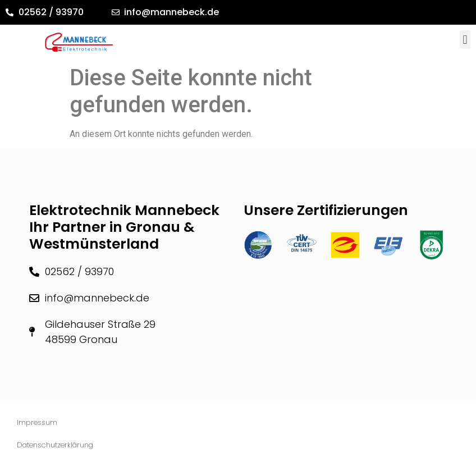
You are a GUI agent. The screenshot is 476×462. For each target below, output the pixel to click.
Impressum (37, 422)
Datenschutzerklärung (55, 445)
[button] (465, 40)
